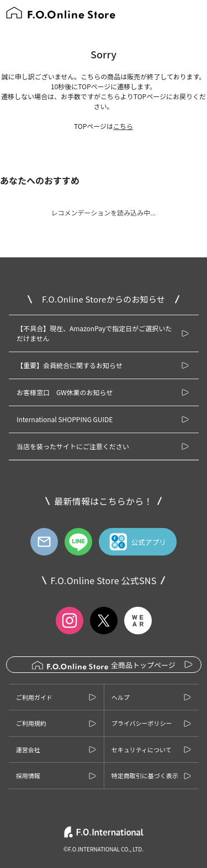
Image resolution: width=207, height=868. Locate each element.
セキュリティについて (142, 750)
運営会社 (28, 750)
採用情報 (28, 775)
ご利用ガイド (34, 697)
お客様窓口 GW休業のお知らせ (65, 392)
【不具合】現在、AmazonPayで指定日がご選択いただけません (94, 333)
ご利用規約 (31, 723)
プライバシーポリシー (142, 723)
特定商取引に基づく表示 (145, 775)
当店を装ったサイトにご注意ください (73, 446)
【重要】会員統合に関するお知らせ (70, 365)
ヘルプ (121, 697)
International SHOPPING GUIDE (65, 419)
